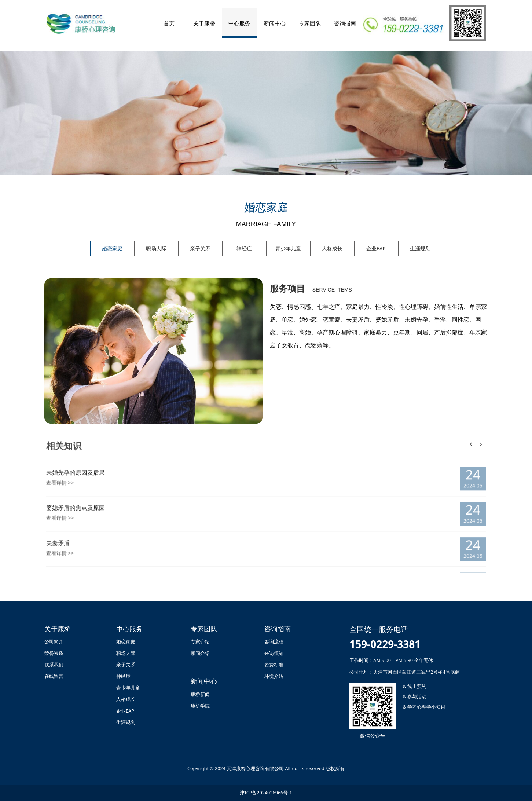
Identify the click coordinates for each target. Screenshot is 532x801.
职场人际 (156, 248)
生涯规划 (420, 248)
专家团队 (310, 23)
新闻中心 (275, 23)
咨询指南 (345, 23)
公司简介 (54, 642)
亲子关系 (200, 248)
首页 (169, 23)
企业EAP (376, 248)
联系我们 (54, 665)
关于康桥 (204, 23)
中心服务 (239, 23)
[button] (481, 450)
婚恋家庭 (112, 248)
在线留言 (54, 676)
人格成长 (332, 248)
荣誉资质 (54, 653)
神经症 (244, 248)
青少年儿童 (288, 248)
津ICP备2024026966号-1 (266, 793)
